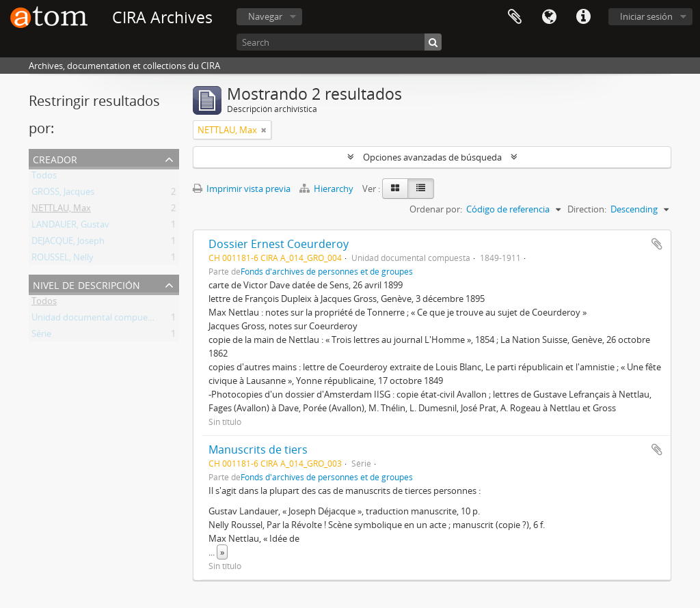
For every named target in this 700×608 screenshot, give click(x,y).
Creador (55, 158)
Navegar (265, 16)
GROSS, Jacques (63, 194)
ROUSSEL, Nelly (63, 260)
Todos (44, 178)
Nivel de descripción (86, 284)
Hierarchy (327, 189)
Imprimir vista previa (242, 189)
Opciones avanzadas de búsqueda (432, 157)
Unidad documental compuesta (96, 320)
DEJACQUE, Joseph (68, 243)
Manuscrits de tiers (258, 450)
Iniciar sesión (646, 16)
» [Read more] (222, 552)
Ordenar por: (436, 209)
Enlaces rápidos (583, 17)
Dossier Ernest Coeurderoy (279, 244)
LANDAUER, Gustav (70, 227)
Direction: (587, 209)
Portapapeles (515, 17)
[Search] (339, 42)
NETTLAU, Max (61, 210)
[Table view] (421, 189)
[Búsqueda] (433, 42)
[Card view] (395, 189)
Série (41, 336)
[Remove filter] (264, 130)
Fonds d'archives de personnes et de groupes (327, 271)
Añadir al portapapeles (657, 244)
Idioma (549, 17)
